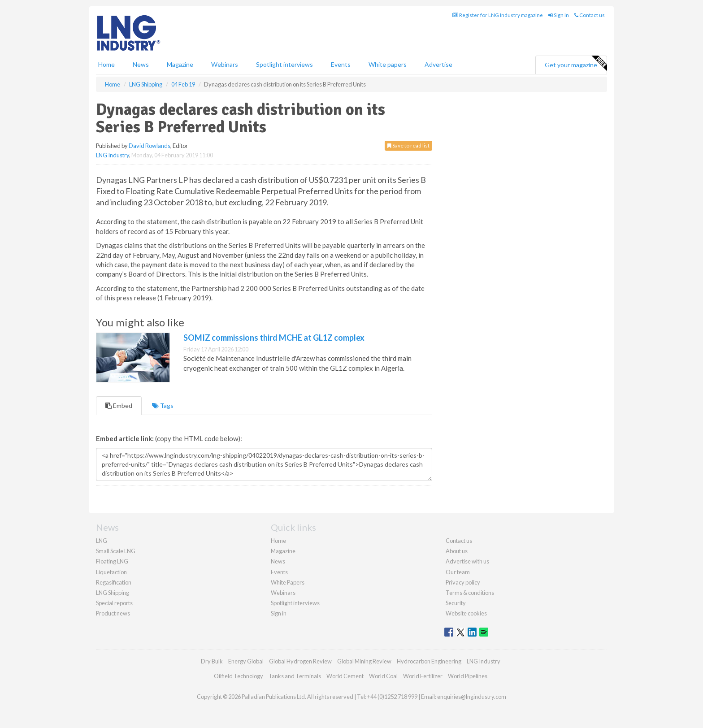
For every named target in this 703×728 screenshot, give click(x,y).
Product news (113, 613)
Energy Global (246, 661)
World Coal (383, 676)
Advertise (438, 64)
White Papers (288, 582)
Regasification (114, 582)
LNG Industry (113, 155)
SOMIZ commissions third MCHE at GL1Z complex (274, 338)
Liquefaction (111, 572)
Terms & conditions (470, 593)
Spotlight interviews (284, 64)
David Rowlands (150, 146)
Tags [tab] (163, 405)
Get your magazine (576, 64)
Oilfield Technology (239, 676)
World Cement (345, 676)
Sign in (559, 15)
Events (341, 64)
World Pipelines (468, 676)
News (278, 561)
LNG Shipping (113, 593)
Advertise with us (467, 561)
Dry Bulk (212, 661)
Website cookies (466, 613)
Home (106, 64)
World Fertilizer (423, 676)
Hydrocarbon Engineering (429, 661)
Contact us (590, 15)
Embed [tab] (119, 405)
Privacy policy (463, 582)
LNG (102, 541)
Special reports (114, 603)
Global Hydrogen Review (300, 661)
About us (457, 551)
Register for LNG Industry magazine (498, 15)
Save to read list (408, 145)
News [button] (141, 64)
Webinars (225, 64)
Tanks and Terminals (295, 676)
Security (456, 603)
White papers (388, 64)
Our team (458, 572)
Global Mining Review (364, 661)
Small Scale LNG (116, 551)
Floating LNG (112, 561)
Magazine (180, 64)
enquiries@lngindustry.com (472, 697)
